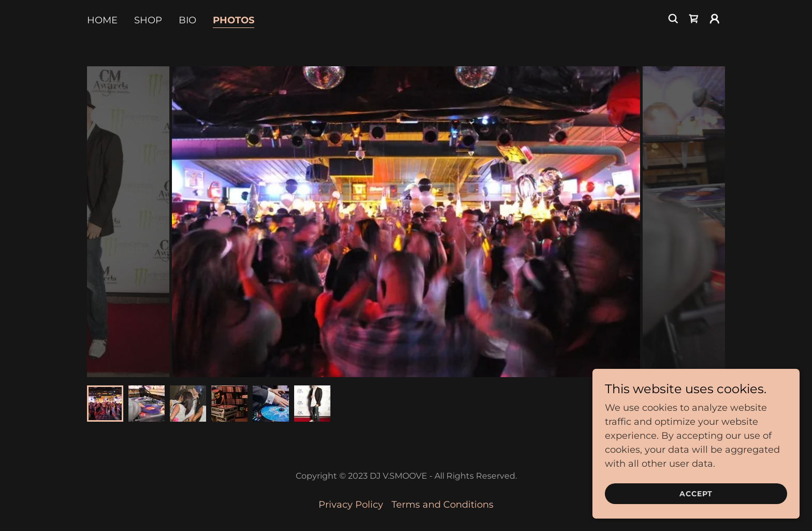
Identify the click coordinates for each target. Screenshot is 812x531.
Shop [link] (148, 20)
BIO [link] (187, 20)
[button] (715, 19)
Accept (696, 494)
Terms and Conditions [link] (443, 505)
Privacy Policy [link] (351, 505)
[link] (694, 19)
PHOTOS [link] (234, 20)
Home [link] (102, 20)
